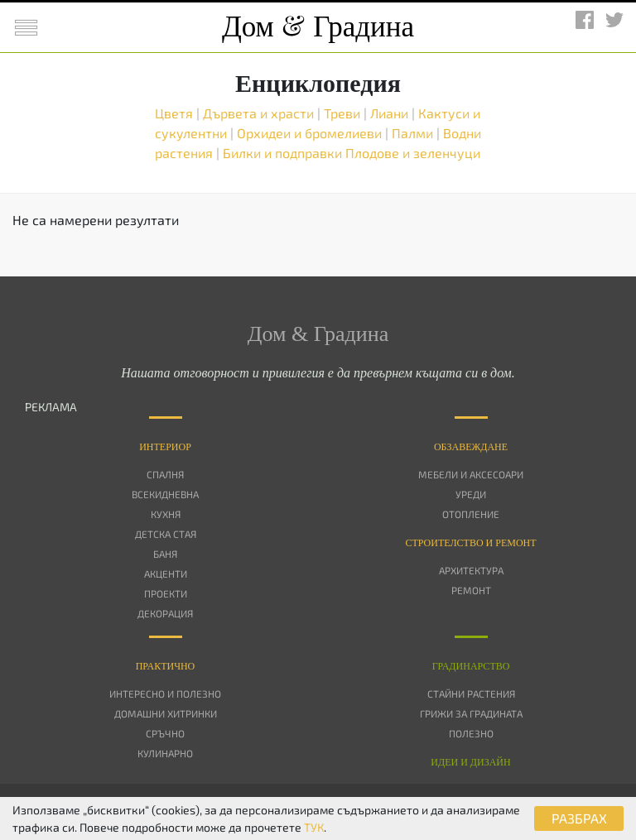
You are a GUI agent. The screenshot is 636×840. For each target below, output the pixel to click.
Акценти (166, 574)
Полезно (471, 733)
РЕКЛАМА (51, 407)
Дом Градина (318, 27)
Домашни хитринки (166, 713)
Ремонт (471, 590)
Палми (414, 133)
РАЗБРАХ (579, 818)
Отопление (471, 514)
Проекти (166, 593)
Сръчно (165, 733)
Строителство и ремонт (470, 543)
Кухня (166, 514)
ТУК (314, 827)
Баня (165, 554)
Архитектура (471, 570)
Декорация (165, 613)
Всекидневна (165, 494)
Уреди (471, 494)
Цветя (176, 113)
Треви (344, 113)
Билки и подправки (284, 153)
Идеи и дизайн (470, 762)
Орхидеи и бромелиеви (311, 133)
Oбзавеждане (471, 447)
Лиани (391, 113)
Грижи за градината (471, 713)
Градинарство (471, 666)
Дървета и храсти (260, 113)
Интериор (165, 447)
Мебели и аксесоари (471, 474)
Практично (166, 666)
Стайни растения (471, 694)
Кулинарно (165, 753)
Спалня (165, 474)
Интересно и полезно (165, 694)
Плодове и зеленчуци (413, 153)
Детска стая (166, 534)
